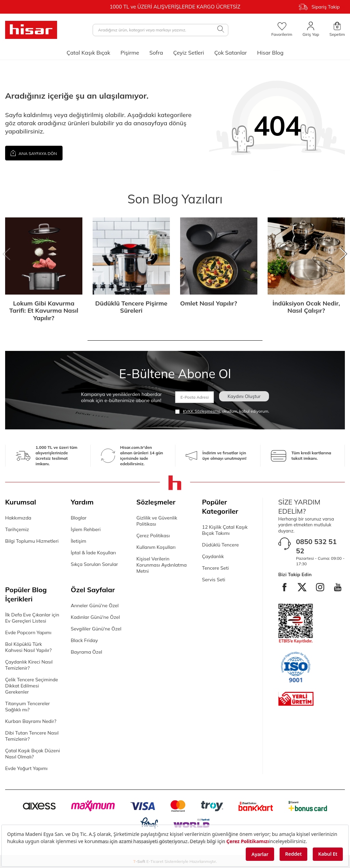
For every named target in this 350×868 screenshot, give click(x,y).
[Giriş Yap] (311, 30)
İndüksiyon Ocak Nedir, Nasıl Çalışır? (306, 307)
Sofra (156, 53)
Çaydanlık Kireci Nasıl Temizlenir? (29, 665)
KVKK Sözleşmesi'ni (201, 411)
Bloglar (79, 518)
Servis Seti (214, 580)
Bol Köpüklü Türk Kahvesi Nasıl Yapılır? (28, 647)
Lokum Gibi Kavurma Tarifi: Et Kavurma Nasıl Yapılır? (44, 311)
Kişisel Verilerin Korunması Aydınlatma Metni (161, 565)
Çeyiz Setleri (189, 53)
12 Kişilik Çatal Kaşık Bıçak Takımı (225, 530)
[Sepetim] (337, 30)
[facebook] (293, 588)
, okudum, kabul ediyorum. (222, 411)
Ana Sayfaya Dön (34, 153)
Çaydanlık (213, 556)
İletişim (78, 541)
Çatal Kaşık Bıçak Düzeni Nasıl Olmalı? (32, 754)
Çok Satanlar (231, 53)
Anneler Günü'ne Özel (95, 606)
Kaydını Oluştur (243, 396)
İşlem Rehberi (86, 529)
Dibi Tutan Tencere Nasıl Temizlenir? (32, 736)
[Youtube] (312, 607)
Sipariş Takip (319, 7)
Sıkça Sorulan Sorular (94, 564)
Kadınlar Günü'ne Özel (95, 617)
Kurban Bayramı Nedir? (31, 721)
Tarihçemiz (17, 529)
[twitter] (312, 588)
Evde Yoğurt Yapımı (26, 768)
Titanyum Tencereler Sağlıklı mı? (28, 707)
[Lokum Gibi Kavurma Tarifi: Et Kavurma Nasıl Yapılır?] (44, 256)
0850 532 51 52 (316, 546)
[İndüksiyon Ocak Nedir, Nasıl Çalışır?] (306, 256)
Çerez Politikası (153, 536)
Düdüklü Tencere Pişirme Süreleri (131, 307)
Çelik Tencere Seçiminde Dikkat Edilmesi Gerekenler (32, 686)
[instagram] (331, 588)
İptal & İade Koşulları (93, 553)
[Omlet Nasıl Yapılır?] (219, 256)
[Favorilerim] (282, 30)
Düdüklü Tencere (220, 545)
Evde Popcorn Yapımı (28, 632)
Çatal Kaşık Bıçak (89, 53)
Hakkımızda (18, 518)
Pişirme (130, 53)
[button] (6, 254)
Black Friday (84, 640)
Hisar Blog (270, 53)
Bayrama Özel (86, 652)
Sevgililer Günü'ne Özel (96, 629)
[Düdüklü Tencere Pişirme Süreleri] (131, 256)
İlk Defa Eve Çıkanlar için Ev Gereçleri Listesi (32, 618)
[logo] (31, 30)
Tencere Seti (215, 568)
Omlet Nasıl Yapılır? (208, 303)
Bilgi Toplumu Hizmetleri (32, 541)
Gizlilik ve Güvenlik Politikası (157, 521)
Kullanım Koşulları (156, 547)
